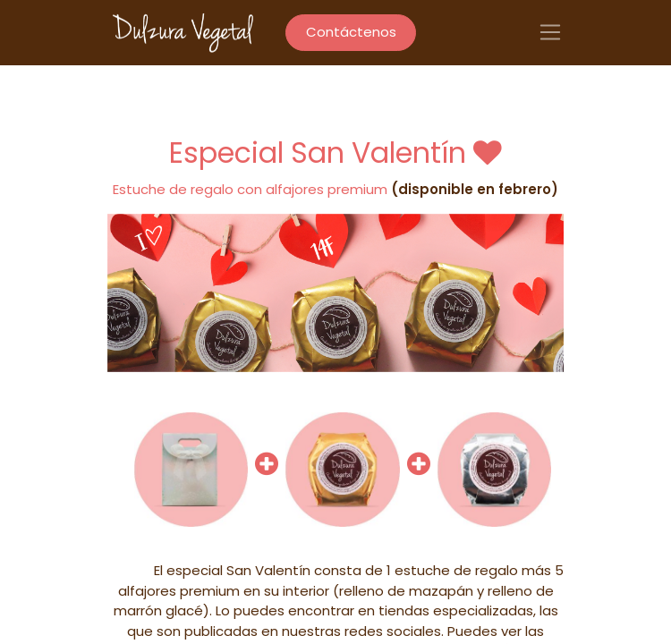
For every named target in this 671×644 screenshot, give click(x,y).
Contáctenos (351, 32)
